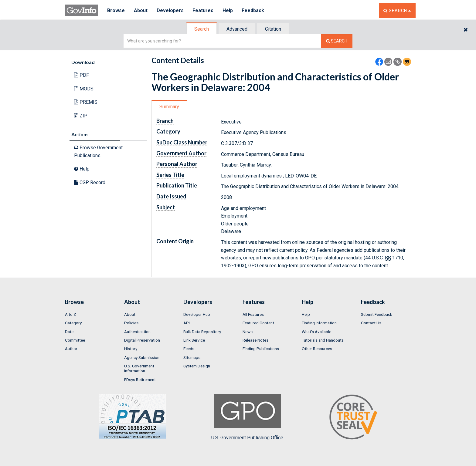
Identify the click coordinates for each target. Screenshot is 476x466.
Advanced (237, 29)
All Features (253, 314)
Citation (273, 29)
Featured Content (258, 323)
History (131, 349)
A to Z (71, 314)
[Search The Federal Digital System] (337, 41)
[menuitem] (90, 314)
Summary (169, 107)
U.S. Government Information (139, 368)
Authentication (137, 332)
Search (202, 29)
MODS (84, 89)
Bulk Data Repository (202, 332)
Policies (131, 323)
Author (71, 349)
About (141, 10)
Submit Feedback (377, 314)
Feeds (189, 349)
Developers (170, 10)
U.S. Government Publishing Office (247, 417)
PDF (82, 75)
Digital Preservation (142, 340)
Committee (75, 340)
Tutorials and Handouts (323, 340)
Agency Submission (142, 357)
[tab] (202, 29)
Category (73, 323)
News (248, 332)
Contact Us (371, 323)
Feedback (253, 10)
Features (203, 10)
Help (228, 10)
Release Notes (255, 340)
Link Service (194, 340)
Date (69, 332)
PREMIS (86, 102)
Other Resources (317, 349)
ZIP (81, 116)
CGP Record (90, 182)
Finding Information (319, 323)
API (187, 323)
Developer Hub (197, 314)
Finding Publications (261, 349)
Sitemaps (192, 357)
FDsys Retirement (140, 380)
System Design (197, 366)
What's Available (316, 332)
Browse (116, 10)
